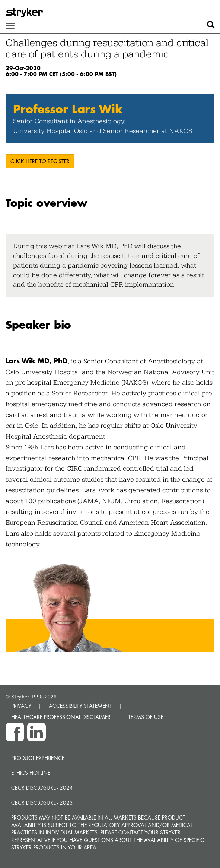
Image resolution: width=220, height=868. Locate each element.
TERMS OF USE (146, 717)
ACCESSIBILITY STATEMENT (80, 706)
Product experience (38, 758)
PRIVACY (21, 706)
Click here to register (40, 161)
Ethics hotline (31, 773)
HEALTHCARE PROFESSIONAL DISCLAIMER (61, 717)
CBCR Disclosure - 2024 (42, 788)
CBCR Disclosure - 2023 (42, 803)
